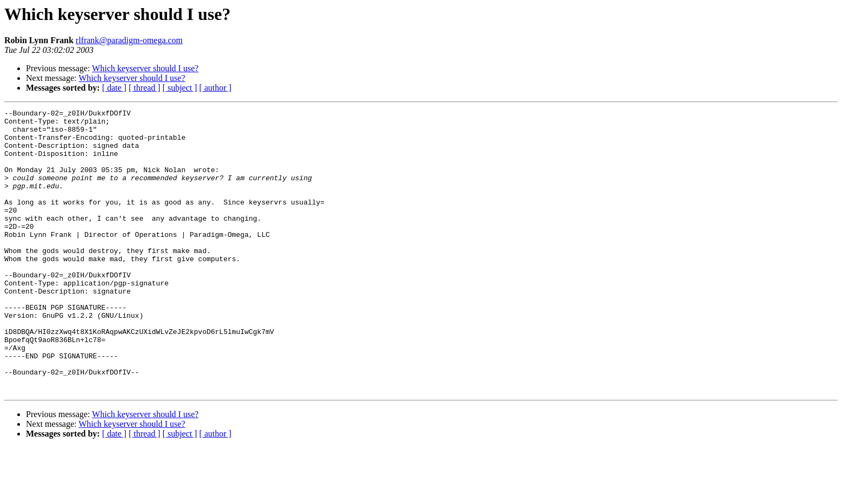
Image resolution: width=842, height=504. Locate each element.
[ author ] (215, 88)
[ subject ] (180, 88)
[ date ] (114, 88)
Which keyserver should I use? (145, 68)
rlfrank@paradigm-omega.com (129, 40)
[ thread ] (144, 88)
